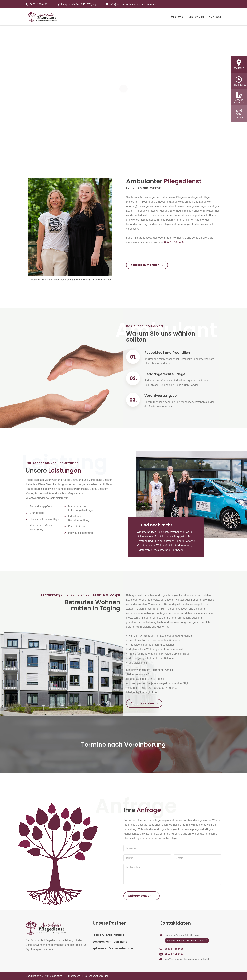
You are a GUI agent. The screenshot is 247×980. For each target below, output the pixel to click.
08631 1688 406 (39, 4)
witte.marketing (54, 976)
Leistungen (196, 17)
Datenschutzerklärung (97, 976)
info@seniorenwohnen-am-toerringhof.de (133, 4)
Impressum (74, 976)
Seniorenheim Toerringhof (110, 942)
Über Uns (177, 17)
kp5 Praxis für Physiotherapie (113, 949)
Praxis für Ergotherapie (108, 935)
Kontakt (215, 17)
